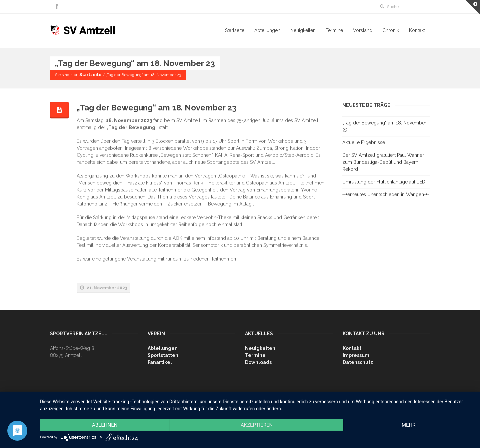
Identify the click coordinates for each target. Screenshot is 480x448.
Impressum (356, 355)
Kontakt (417, 30)
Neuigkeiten (303, 30)
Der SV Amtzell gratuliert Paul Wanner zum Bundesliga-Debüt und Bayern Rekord (383, 162)
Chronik (391, 30)
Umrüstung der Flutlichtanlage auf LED (384, 182)
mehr (409, 425)
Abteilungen (267, 30)
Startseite (235, 30)
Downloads (258, 362)
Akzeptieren (257, 425)
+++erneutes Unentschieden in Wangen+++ (386, 194)
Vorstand (363, 30)
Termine (334, 30)
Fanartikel (160, 362)
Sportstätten (163, 355)
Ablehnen (105, 425)
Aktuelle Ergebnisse (364, 142)
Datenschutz (358, 362)
